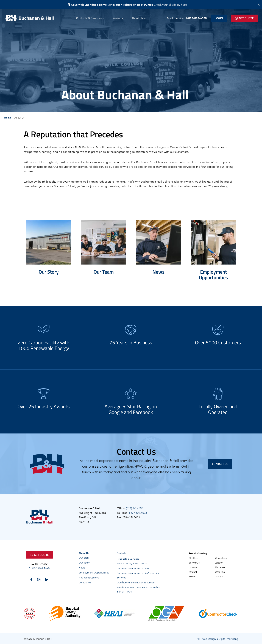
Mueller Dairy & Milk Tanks (132, 563)
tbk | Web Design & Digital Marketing (218, 639)
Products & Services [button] (89, 18)
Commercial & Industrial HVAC (134, 568)
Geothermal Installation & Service (136, 582)
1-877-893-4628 (196, 18)
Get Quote (244, 18)
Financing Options (89, 577)
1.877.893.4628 (138, 513)
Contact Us (220, 464)
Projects (118, 18)
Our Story (84, 557)
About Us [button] (137, 18)
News (82, 567)
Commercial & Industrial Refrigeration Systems (138, 575)
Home (8, 117)
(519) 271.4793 (135, 508)
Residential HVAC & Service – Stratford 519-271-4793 (139, 589)
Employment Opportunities (94, 572)
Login (219, 18)
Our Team (84, 562)
